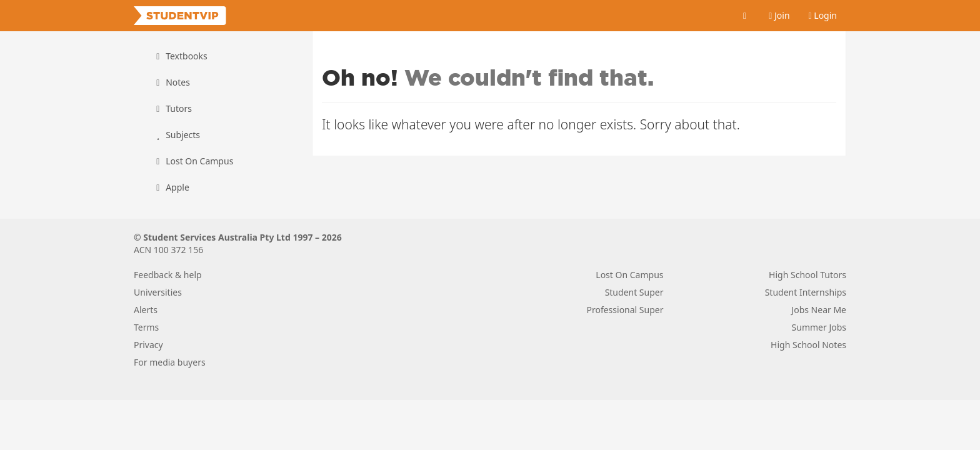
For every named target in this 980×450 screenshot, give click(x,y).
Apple (171, 187)
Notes (171, 82)
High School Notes (808, 345)
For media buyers (170, 362)
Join (779, 15)
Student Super (634, 292)
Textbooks (180, 56)
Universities (158, 292)
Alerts (146, 310)
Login (823, 15)
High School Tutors (807, 275)
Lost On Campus (193, 161)
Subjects (176, 135)
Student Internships (806, 292)
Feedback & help (168, 275)
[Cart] (745, 16)
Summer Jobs (819, 327)
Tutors (172, 108)
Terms (146, 327)
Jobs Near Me (819, 310)
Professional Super (625, 310)
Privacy (148, 345)
